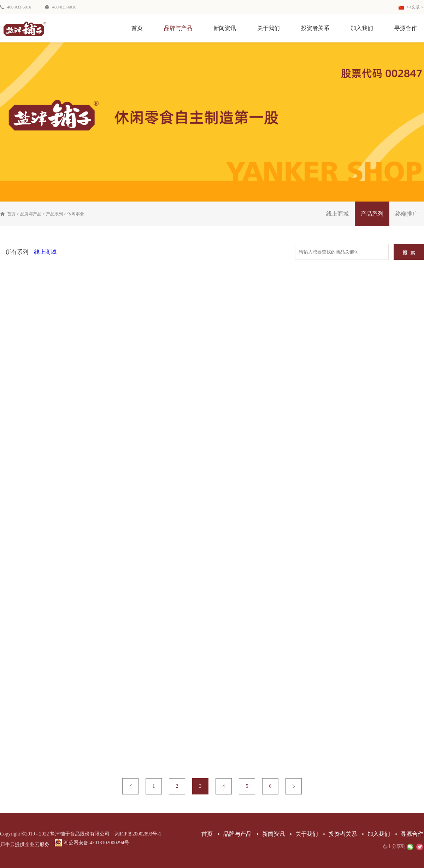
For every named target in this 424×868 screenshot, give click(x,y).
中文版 (409, 7)
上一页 (130, 786)
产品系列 (54, 214)
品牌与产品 (31, 214)
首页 (137, 28)
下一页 (294, 786)
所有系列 (17, 252)
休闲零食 (76, 214)
